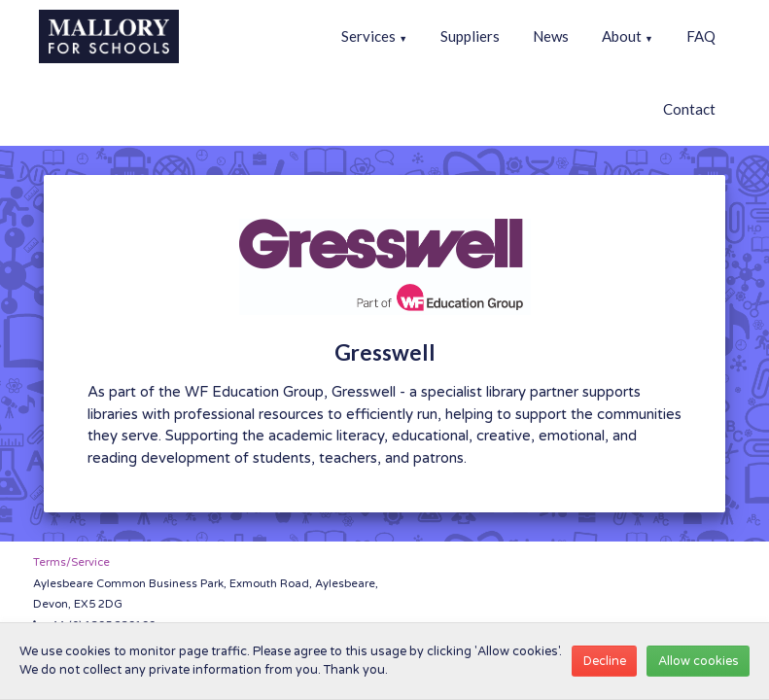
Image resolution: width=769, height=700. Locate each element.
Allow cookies (699, 661)
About (628, 36)
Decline (605, 661)
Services (374, 36)
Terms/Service (71, 562)
